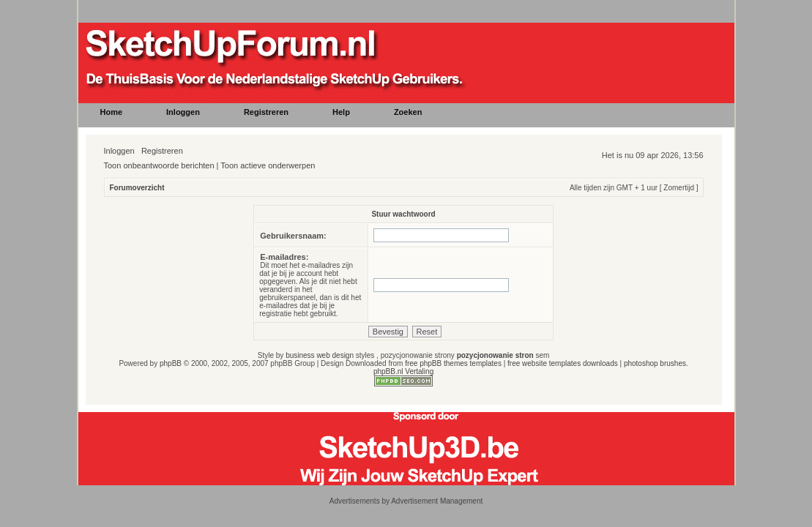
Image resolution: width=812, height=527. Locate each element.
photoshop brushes (655, 363)
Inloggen (119, 151)
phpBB (171, 363)
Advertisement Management (437, 501)
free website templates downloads (563, 363)
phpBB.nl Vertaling (403, 371)
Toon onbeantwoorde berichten (159, 165)
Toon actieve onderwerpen (268, 165)
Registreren (162, 151)
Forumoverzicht (137, 188)
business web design (320, 355)
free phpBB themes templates (453, 363)
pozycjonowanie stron (495, 355)
